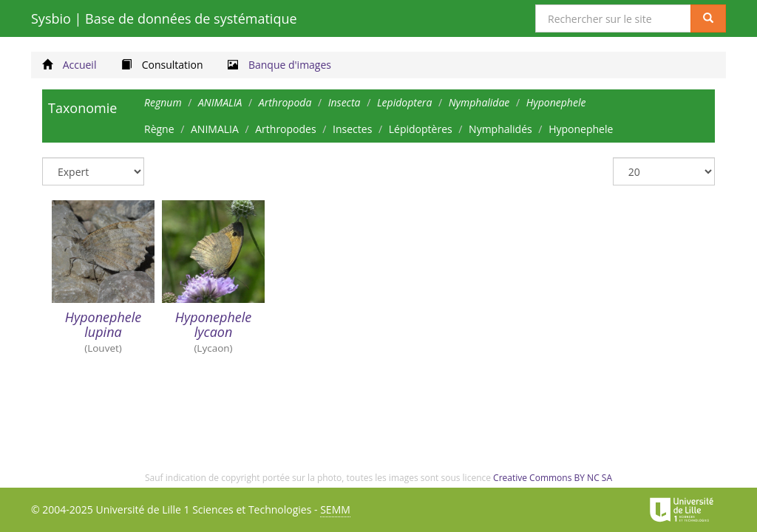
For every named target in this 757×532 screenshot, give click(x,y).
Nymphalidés (500, 129)
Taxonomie (82, 108)
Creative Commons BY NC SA (553, 478)
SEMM (335, 509)
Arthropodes (285, 129)
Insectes (352, 129)
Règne (159, 129)
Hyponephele (581, 129)
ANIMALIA (215, 129)
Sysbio (164, 18)
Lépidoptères (421, 129)
